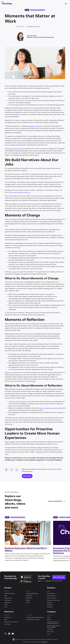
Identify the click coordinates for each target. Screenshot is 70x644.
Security (28, 600)
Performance (8, 600)
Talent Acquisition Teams (54, 600)
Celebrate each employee (17, 402)
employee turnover (35, 126)
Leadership (50, 629)
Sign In (40, 581)
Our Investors (51, 632)
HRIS (6, 596)
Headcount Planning (10, 593)
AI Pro (6, 607)
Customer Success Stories (11, 622)
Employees (50, 605)
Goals (6, 605)
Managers (50, 603)
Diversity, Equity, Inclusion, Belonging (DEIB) (54, 626)
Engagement (8, 603)
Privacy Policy (45, 642)
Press (49, 634)
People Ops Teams (52, 596)
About (49, 617)
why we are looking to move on (20, 192)
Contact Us (48, 581)
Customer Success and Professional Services (53, 623)
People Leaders (51, 593)
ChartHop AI (29, 596)
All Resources (8, 617)
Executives (50, 607)
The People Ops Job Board (33, 620)
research (15, 272)
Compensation (8, 598)
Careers (49, 620)
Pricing (28, 603)
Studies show (9, 372)
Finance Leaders (51, 598)
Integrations (29, 598)
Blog (6, 620)
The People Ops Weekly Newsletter (35, 617)
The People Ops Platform (32, 593)
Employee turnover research (14, 149)
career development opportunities (51, 408)
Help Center (7, 624)
